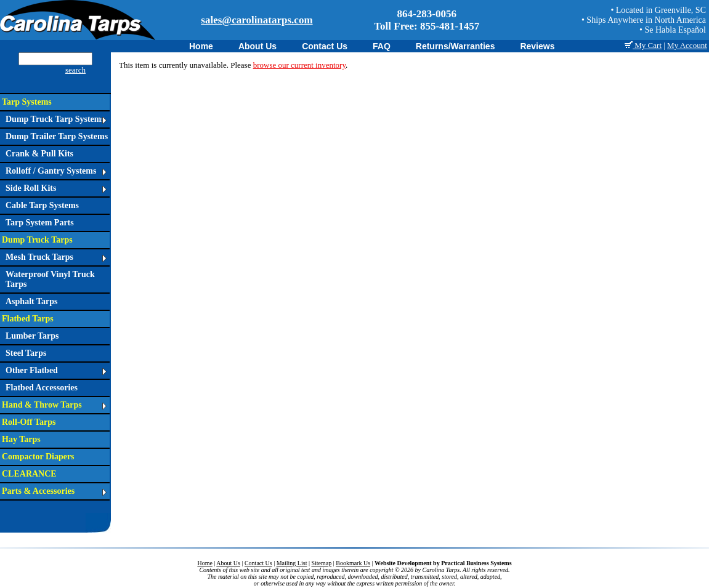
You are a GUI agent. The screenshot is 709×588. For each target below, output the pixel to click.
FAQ (382, 46)
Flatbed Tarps (28, 319)
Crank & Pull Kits (39, 154)
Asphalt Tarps (31, 301)
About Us (257, 46)
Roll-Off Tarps (29, 422)
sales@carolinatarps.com (257, 20)
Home (201, 46)
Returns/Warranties (456, 46)
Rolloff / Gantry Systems (56, 171)
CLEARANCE (29, 474)
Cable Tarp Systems (42, 205)
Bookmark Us (353, 563)
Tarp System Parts (40, 223)
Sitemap (321, 563)
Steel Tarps (26, 353)
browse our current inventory (299, 65)
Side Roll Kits (56, 188)
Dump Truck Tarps (37, 240)
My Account (687, 45)
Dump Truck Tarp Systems (56, 119)
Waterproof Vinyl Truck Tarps (50, 279)
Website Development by (443, 563)
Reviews (537, 46)
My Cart (643, 45)
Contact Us (325, 46)
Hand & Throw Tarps (54, 405)
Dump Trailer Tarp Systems (57, 136)
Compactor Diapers (38, 457)
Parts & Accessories (54, 491)
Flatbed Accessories (42, 388)
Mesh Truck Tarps (56, 257)
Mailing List (292, 563)
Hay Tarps (21, 439)
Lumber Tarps (32, 336)
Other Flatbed (56, 370)
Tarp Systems (27, 102)
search (75, 70)
